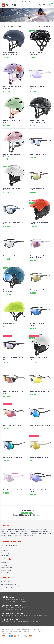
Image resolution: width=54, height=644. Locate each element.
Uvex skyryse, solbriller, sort (13, 256)
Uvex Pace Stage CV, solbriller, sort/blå (40, 491)
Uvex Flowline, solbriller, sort (13, 425)
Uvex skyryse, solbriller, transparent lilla (38, 257)
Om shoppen (5, 565)
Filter (46, 27)
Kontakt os (5, 563)
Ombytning (5, 550)
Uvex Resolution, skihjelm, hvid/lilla (12, 189)
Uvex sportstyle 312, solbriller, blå (13, 223)
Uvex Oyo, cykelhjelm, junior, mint (13, 121)
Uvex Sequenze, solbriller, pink (13, 490)
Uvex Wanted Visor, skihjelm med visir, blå (12, 291)
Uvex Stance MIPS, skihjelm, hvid (39, 358)
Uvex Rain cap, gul (9, 324)
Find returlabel (6, 573)
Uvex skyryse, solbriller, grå (39, 290)
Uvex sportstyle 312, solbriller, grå (13, 392)
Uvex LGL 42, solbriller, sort (39, 154)
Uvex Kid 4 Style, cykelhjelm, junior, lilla (13, 87)
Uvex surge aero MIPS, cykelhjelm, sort (37, 54)
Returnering (5, 553)
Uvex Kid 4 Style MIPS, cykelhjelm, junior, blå (10, 54)
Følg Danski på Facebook (10, 587)
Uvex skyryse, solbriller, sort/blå (38, 325)
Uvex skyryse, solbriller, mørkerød (38, 189)
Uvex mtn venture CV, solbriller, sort (14, 358)
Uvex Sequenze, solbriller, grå (39, 458)
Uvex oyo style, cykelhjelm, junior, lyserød (12, 155)
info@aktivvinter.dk (9, 584)
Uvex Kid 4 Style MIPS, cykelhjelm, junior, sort (37, 121)
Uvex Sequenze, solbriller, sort (40, 425)
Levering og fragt (7, 548)
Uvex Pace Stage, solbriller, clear (39, 87)
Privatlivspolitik (6, 570)
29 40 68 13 (7, 582)
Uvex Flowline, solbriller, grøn (39, 392)
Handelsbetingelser (7, 568)
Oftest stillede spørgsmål (9, 545)
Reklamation (5, 556)
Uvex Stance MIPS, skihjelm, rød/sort (39, 223)
